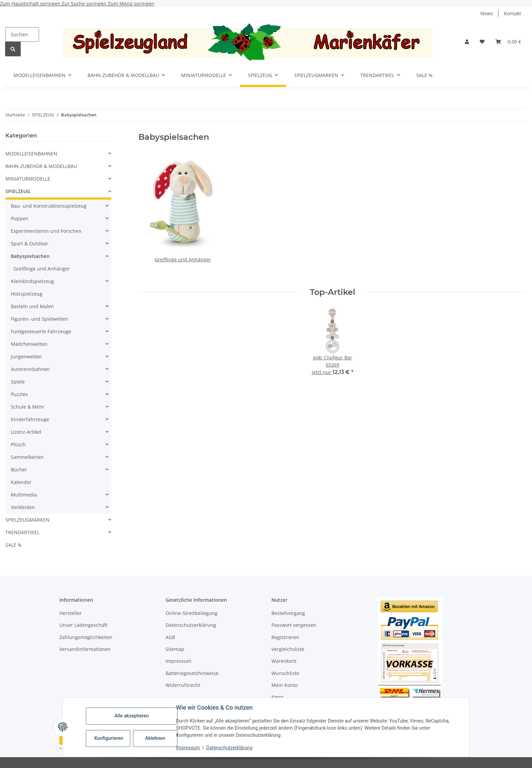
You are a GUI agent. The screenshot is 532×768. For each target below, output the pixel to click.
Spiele (18, 382)
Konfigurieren (109, 738)
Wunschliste (285, 673)
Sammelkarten (27, 457)
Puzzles (19, 394)
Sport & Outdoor (30, 243)
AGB (170, 637)
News (487, 13)
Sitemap (175, 649)
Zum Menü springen (131, 4)
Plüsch (18, 444)
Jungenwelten (26, 357)
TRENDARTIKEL (22, 532)
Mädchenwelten (29, 344)
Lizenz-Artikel (26, 432)
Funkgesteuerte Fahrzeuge (41, 331)
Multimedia (24, 495)
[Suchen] (22, 34)
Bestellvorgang (288, 613)
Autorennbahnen (30, 369)
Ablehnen (155, 738)
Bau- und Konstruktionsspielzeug (49, 206)
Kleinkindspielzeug (32, 281)
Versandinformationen (85, 649)
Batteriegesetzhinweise (192, 673)
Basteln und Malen (32, 306)
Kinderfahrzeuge (30, 419)
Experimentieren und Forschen (46, 231)
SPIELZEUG (18, 191)
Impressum (188, 748)
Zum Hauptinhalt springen (31, 4)
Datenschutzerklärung (229, 748)
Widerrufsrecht (183, 685)
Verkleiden (23, 507)
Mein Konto (284, 685)
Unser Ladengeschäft (83, 625)
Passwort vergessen (294, 625)
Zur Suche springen (85, 4)
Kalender (21, 482)
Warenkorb (284, 661)
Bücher (19, 470)
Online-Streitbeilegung (192, 613)
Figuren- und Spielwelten (40, 319)
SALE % (14, 545)
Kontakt (512, 13)
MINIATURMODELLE (28, 179)
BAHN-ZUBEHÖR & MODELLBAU (41, 166)
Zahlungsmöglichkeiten (86, 637)
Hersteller (71, 613)
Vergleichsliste (288, 649)
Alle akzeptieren (131, 716)
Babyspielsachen (30, 256)
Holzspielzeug (27, 294)
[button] (467, 42)
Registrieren (285, 637)
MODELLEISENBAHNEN (31, 154)
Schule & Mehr (28, 407)
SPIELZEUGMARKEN (27, 520)
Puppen (20, 218)
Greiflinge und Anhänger (183, 259)
